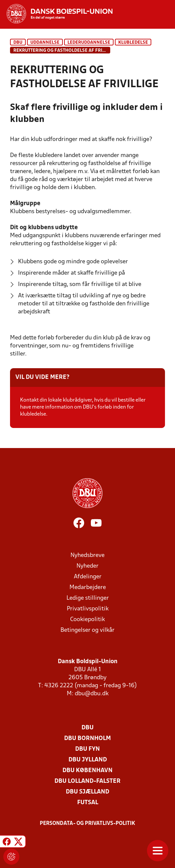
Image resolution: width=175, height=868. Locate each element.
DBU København (87, 771)
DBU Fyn (87, 749)
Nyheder (87, 566)
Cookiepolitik (87, 620)
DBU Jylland (88, 760)
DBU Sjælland (87, 792)
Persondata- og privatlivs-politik (87, 824)
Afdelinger (88, 577)
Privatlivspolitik (88, 609)
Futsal (88, 803)
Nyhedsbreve (87, 555)
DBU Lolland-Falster (87, 781)
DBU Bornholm (87, 739)
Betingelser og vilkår (87, 630)
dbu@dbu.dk (92, 694)
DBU (18, 43)
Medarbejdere (88, 588)
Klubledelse (133, 43)
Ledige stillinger (88, 598)
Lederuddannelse (89, 43)
